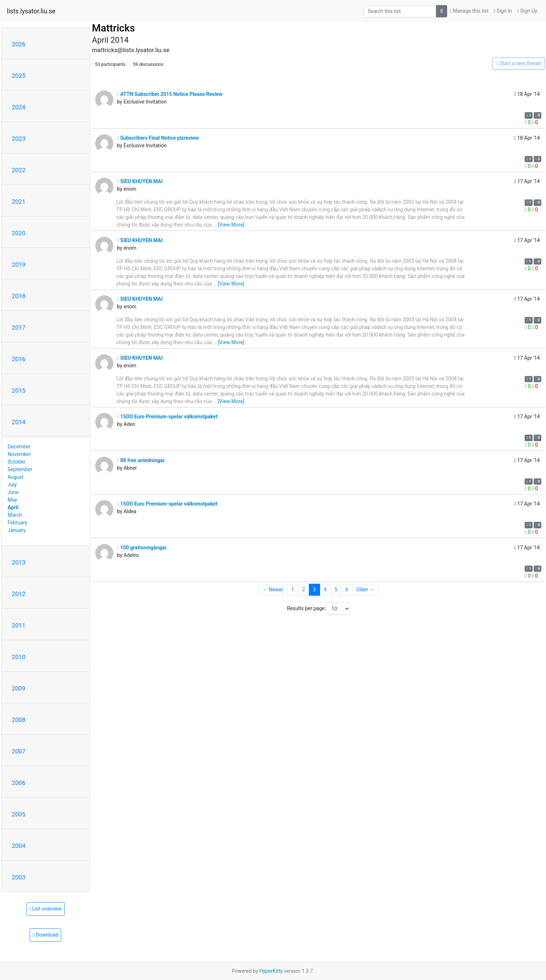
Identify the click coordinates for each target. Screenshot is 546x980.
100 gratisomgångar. (142, 548)
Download (45, 935)
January (17, 530)
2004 (19, 846)
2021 (19, 202)
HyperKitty (271, 971)
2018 (19, 296)
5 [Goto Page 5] (336, 590)
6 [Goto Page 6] (347, 590)
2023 (19, 139)
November (19, 454)
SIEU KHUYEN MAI (140, 181)
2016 (19, 359)
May (12, 500)
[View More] (231, 225)
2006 (19, 783)
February (17, 523)
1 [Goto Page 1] (293, 590)
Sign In (503, 11)
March (15, 515)
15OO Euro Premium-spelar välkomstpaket (167, 417)
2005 (19, 814)
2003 (19, 877)
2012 (19, 594)
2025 (19, 76)
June (13, 492)
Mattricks (114, 28)
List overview (46, 909)
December (19, 447)
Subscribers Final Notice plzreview (158, 138)
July (12, 485)
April (13, 507)
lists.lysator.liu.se (31, 11)
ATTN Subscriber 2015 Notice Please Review (170, 94)
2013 (19, 562)
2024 (19, 107)
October (16, 462)
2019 (19, 265)
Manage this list (469, 11)
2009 (19, 688)
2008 (19, 720)
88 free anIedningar (141, 460)
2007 (19, 751)
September (20, 469)
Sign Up (527, 11)
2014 (19, 422)
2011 (19, 625)
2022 (19, 170)
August (16, 477)
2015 (19, 390)
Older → (366, 590)
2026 (19, 44)
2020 (19, 233)
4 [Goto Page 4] (325, 590)
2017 (19, 328)
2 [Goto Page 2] (303, 590)
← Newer (273, 590)
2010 (19, 657)
